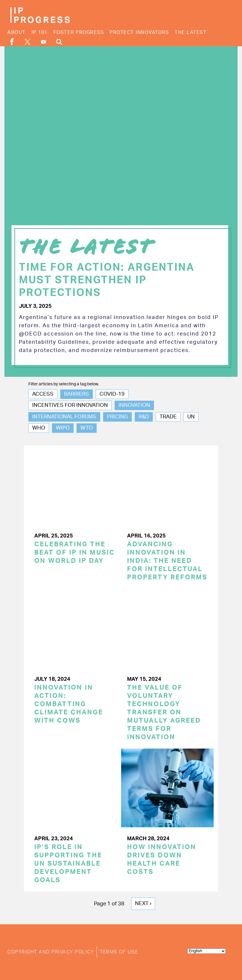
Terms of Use (119, 952)
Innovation (134, 405)
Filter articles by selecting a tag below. (64, 384)
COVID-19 (112, 394)
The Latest (191, 32)
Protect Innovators (139, 32)
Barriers (77, 394)
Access (43, 394)
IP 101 (40, 32)
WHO (39, 428)
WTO (87, 428)
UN (191, 417)
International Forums (64, 417)
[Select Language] (207, 951)
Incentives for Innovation (70, 405)
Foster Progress (79, 32)
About (17, 32)
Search (59, 42)
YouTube (43, 42)
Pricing (117, 417)
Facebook (12, 42)
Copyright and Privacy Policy (51, 952)
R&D (144, 417)
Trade (168, 417)
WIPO (63, 428)
